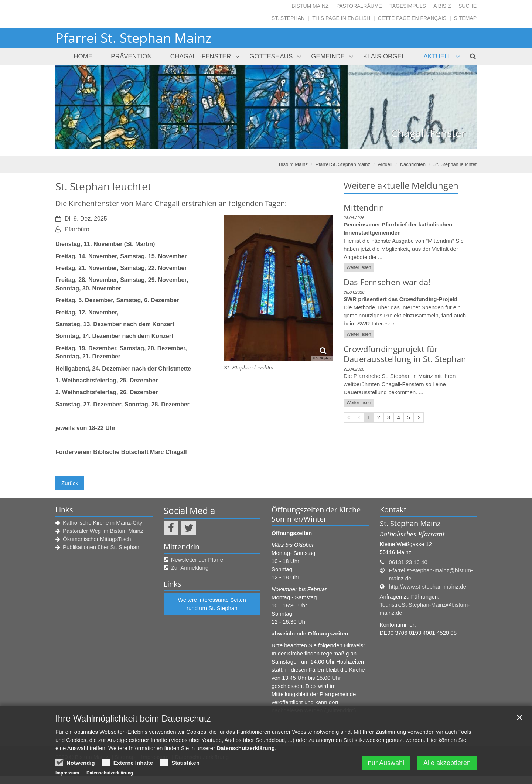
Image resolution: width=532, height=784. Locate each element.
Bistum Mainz (310, 6)
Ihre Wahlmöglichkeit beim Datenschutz (133, 721)
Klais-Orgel (384, 56)
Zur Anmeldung (190, 568)
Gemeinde (328, 56)
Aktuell (437, 56)
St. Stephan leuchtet (455, 164)
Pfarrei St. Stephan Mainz (343, 164)
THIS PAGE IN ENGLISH (341, 18)
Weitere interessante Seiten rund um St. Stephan (212, 604)
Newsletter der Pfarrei (198, 560)
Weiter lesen (359, 267)
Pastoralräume (359, 6)
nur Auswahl (386, 765)
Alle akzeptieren (447, 765)
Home (83, 56)
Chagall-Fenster (201, 56)
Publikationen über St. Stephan (101, 547)
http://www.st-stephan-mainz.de (428, 587)
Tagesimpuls (408, 6)
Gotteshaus (271, 56)
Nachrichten (413, 164)
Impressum (67, 775)
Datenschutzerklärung (246, 750)
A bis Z (442, 6)
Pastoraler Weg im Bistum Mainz (103, 531)
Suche (468, 6)
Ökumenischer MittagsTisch (97, 539)
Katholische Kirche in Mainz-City (103, 523)
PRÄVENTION (131, 56)
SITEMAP (465, 18)
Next (458, 107)
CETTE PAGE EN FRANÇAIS (412, 18)
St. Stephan (288, 18)
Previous (74, 107)
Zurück (70, 483)
